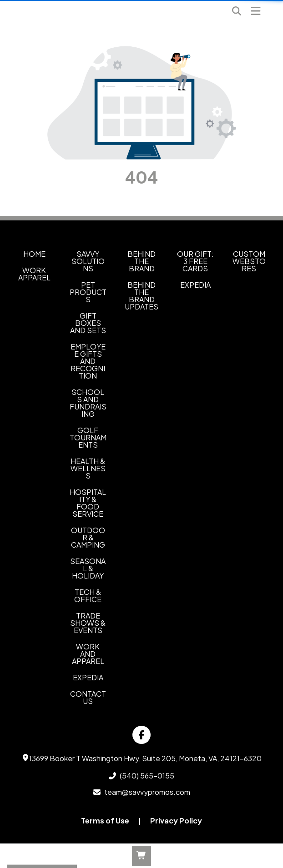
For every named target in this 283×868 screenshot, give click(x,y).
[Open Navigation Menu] (256, 11)
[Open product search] (237, 11)
